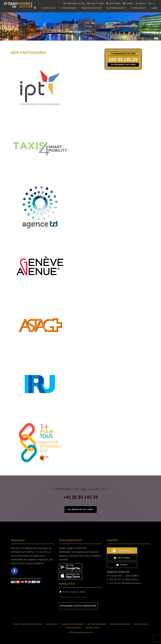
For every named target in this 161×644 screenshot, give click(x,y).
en (150, 3)
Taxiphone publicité (116, 8)
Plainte (128, 3)
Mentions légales (93, 627)
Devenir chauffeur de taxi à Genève (28, 624)
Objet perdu (113, 3)
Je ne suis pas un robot (72, 592)
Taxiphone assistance (92, 8)
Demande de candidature (120, 624)
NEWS (154, 8)
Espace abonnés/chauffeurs (73, 624)
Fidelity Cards (96, 3)
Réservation (122, 550)
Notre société (138, 8)
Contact (141, 3)
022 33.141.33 (124, 59)
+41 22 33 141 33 (80, 497)
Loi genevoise (52, 624)
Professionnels (68, 8)
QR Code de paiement (97, 624)
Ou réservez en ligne (123, 65)
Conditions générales (73, 627)
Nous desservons (141, 624)
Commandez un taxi (74, 3)
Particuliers (48, 8)
